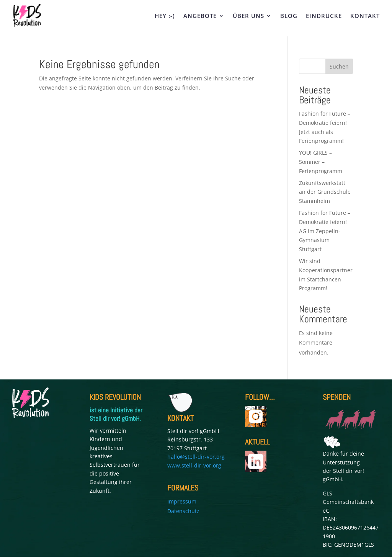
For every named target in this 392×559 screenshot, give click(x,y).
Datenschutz (183, 511)
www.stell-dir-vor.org (194, 465)
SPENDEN (337, 397)
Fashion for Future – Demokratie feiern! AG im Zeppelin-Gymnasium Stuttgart (325, 231)
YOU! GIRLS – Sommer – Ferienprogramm (321, 162)
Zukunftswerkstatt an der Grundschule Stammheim (325, 192)
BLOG (289, 16)
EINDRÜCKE (324, 16)
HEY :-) (165, 16)
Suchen (339, 66)
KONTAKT (365, 16)
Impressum (182, 501)
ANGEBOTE (200, 16)
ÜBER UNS (248, 16)
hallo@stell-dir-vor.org (196, 457)
